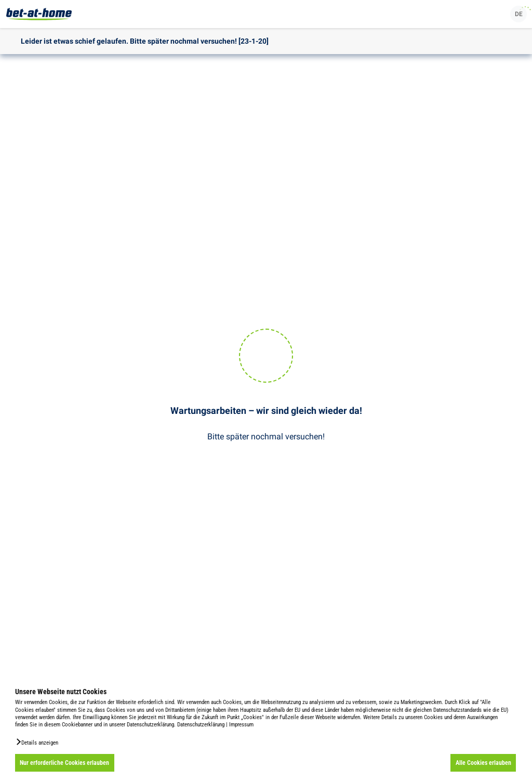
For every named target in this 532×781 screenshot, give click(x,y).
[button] (37, 742)
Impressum (241, 725)
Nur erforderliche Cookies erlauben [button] (64, 763)
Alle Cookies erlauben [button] (483, 763)
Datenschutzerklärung (201, 725)
